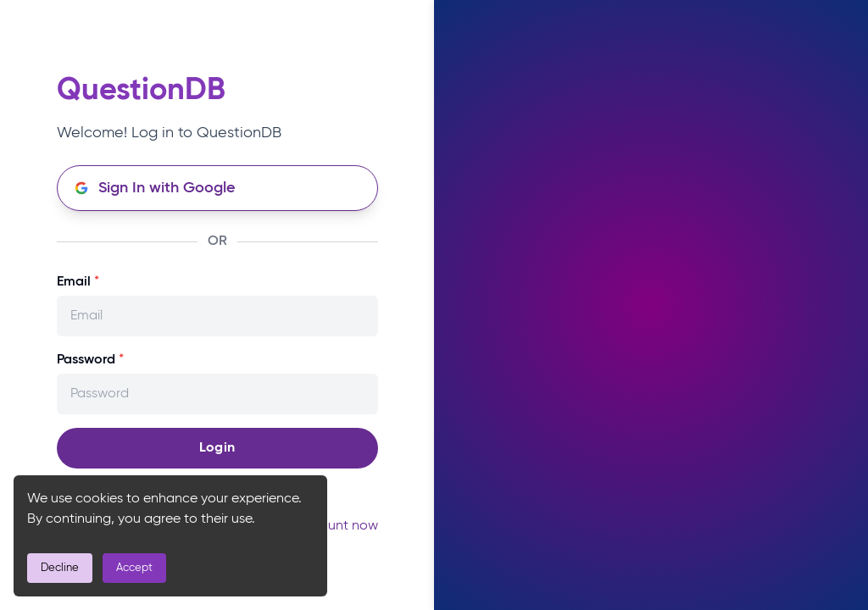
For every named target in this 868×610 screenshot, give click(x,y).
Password (90, 360)
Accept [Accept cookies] (134, 568)
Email (78, 282)
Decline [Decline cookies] (60, 568)
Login (217, 448)
